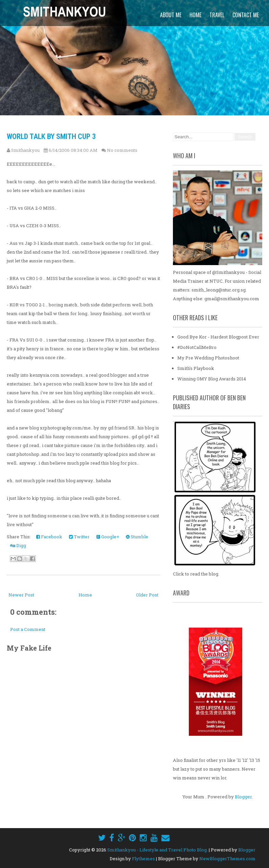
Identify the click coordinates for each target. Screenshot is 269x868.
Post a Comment (28, 629)
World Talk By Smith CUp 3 (51, 136)
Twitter (79, 537)
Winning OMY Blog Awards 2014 (212, 379)
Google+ (108, 537)
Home (195, 15)
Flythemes (143, 859)
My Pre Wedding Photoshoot (208, 358)
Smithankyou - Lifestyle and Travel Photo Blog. (158, 850)
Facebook (49, 537)
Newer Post (21, 595)
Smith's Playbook (196, 368)
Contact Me (246, 15)
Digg (18, 545)
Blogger (243, 797)
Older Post (147, 595)
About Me (171, 15)
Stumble (137, 537)
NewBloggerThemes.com (227, 859)
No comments (122, 150)
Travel (217, 15)
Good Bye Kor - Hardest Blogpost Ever (218, 337)
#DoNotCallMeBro (197, 347)
